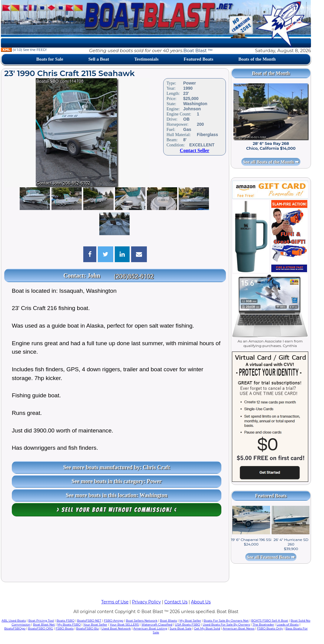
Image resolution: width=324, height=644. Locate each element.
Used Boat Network (116, 628)
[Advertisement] (115, 551)
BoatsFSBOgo (15, 628)
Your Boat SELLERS (124, 624)
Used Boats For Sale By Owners (226, 624)
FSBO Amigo (114, 621)
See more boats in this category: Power (117, 481)
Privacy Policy (146, 602)
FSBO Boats (65, 628)
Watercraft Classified (157, 624)
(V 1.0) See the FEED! (24, 50)
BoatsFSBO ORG (40, 628)
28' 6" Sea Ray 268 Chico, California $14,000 (271, 146)
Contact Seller (195, 150)
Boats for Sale (50, 59)
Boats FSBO (66, 621)
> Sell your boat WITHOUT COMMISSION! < (117, 510)
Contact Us (176, 602)
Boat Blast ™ (198, 50)
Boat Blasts (168, 621)
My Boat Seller (190, 621)
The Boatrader (263, 624)
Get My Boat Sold (207, 628)
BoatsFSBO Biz (87, 628)
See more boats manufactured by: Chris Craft (117, 467)
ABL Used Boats (14, 621)
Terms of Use (115, 602)
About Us (201, 602)
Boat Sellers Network (141, 621)
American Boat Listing (150, 628)
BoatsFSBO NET (89, 621)
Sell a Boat (99, 59)
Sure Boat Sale (181, 628)
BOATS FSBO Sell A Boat (270, 621)
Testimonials (146, 59)
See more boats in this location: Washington (116, 495)
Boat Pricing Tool (41, 621)
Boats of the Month (257, 59)
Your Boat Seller (95, 624)
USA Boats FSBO (188, 624)
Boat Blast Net (44, 624)
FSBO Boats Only (270, 628)
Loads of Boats (288, 624)
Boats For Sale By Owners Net (226, 621)
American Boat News (238, 628)
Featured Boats (199, 59)
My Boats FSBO (69, 624)
